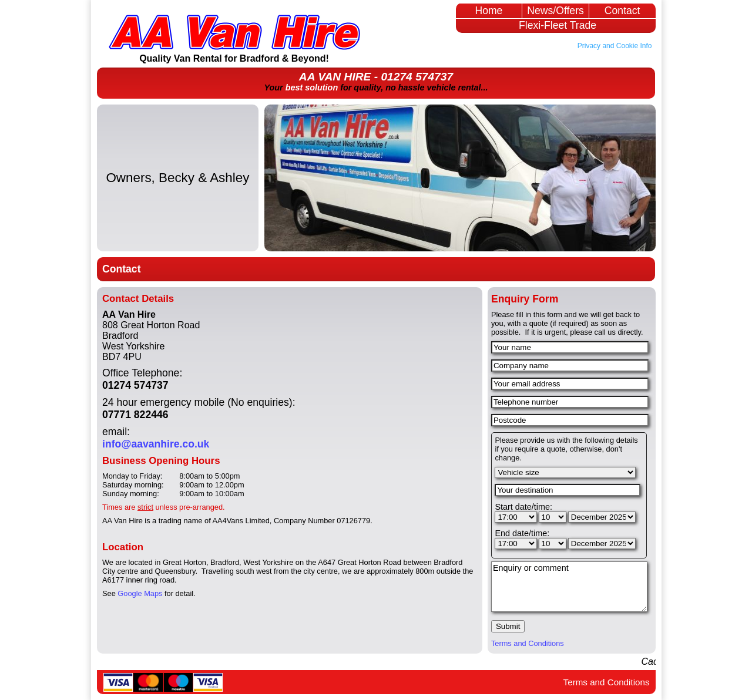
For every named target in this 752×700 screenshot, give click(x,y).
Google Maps (140, 593)
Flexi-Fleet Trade (558, 25)
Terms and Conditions (528, 643)
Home (489, 11)
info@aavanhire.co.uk (156, 444)
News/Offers (555, 11)
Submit (508, 626)
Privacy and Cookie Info (615, 46)
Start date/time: (523, 507)
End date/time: (522, 533)
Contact (622, 11)
